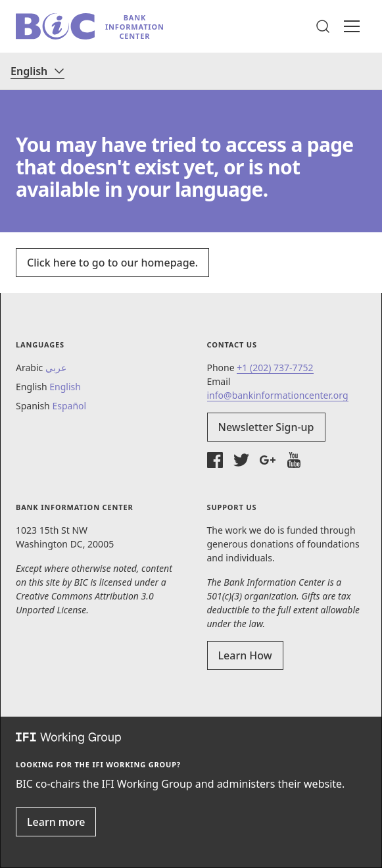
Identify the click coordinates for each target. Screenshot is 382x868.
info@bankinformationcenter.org (278, 395)
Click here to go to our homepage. (112, 263)
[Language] (37, 71)
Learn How (245, 655)
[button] (323, 26)
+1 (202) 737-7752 (275, 368)
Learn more (56, 822)
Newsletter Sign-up (266, 427)
